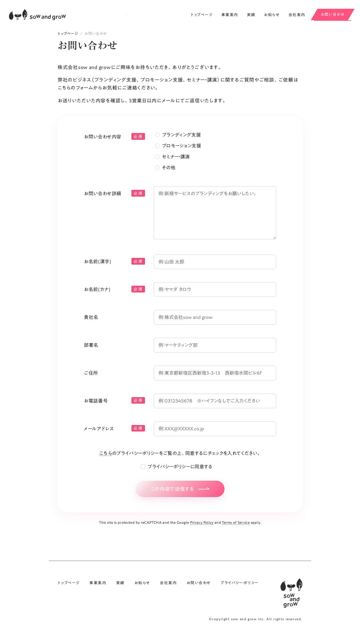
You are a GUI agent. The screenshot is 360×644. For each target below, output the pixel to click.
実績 (251, 15)
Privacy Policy (202, 532)
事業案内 (230, 15)
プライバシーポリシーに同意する (180, 474)
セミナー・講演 (177, 161)
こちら (101, 460)
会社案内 (297, 15)
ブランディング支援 (183, 139)
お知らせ (272, 15)
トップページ (202, 15)
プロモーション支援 (183, 150)
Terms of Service (236, 532)
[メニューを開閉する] (126, 15)
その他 (169, 172)
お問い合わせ (333, 14)
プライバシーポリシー (240, 592)
